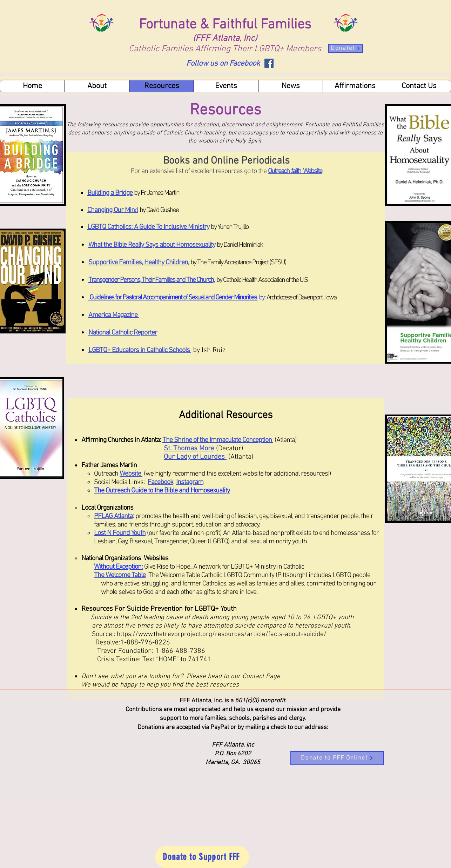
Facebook (160, 482)
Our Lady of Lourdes (195, 457)
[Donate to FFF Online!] (337, 758)
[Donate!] (346, 48)
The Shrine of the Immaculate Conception (218, 440)
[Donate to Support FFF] (202, 857)
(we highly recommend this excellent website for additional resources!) (238, 474)
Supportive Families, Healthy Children (138, 263)
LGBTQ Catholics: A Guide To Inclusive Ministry (148, 227)
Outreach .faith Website (295, 171)
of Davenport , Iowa (314, 298)
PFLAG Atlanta (113, 516)
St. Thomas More (189, 449)
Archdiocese (279, 298)
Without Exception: (118, 567)
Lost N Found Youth (120, 533)
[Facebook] (269, 63)
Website (131, 474)
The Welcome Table (120, 575)
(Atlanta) (286, 440)
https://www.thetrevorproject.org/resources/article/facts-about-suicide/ (222, 634)
